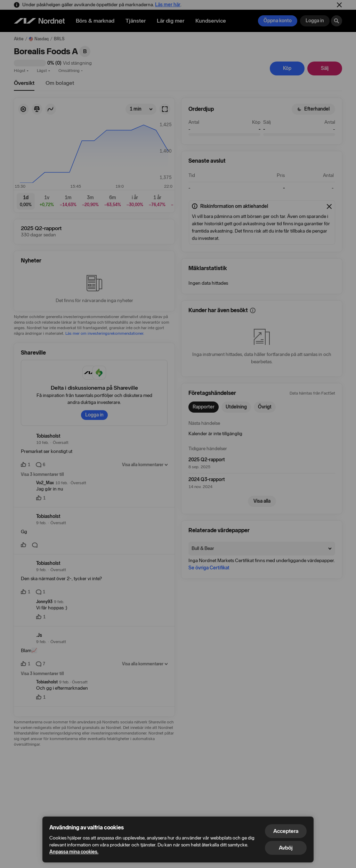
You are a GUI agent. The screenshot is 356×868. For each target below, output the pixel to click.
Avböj (286, 848)
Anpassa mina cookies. (74, 852)
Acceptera (286, 831)
